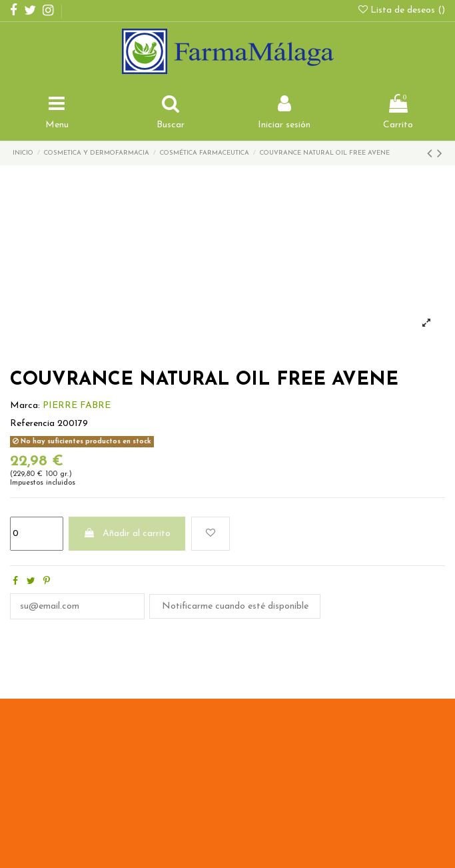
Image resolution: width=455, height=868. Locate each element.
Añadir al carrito (127, 533)
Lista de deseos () (402, 10)
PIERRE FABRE (77, 406)
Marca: (25, 406)
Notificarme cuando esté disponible (235, 606)
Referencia (32, 424)
